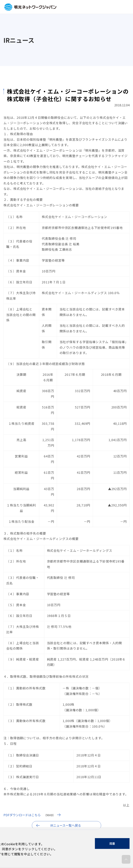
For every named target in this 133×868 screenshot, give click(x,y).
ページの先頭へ (126, 860)
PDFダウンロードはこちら (22, 815)
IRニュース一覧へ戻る (66, 825)
